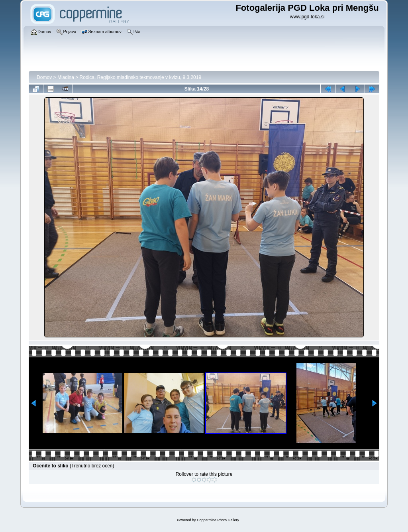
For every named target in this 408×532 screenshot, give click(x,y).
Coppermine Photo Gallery (218, 520)
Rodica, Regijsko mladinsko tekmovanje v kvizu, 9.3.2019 (140, 77)
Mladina (66, 77)
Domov (44, 77)
